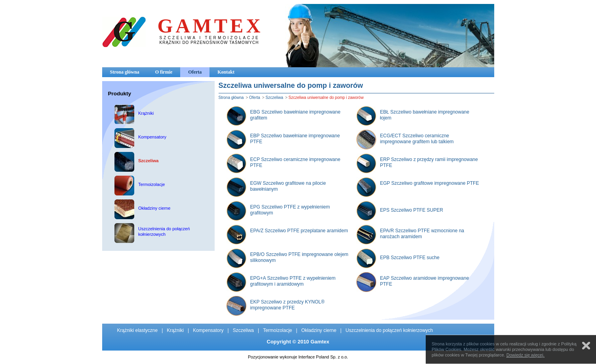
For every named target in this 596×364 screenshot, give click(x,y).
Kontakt (226, 72)
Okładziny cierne (319, 330)
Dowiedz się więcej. (526, 355)
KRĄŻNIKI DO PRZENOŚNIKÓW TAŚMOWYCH (209, 43)
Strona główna (125, 72)
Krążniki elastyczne (138, 330)
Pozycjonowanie (263, 357)
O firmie (164, 72)
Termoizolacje (277, 330)
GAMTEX (210, 26)
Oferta (195, 72)
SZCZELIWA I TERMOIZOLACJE (210, 38)
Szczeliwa (274, 98)
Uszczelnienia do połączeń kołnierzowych (389, 330)
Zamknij (586, 346)
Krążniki (175, 330)
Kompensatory (208, 330)
